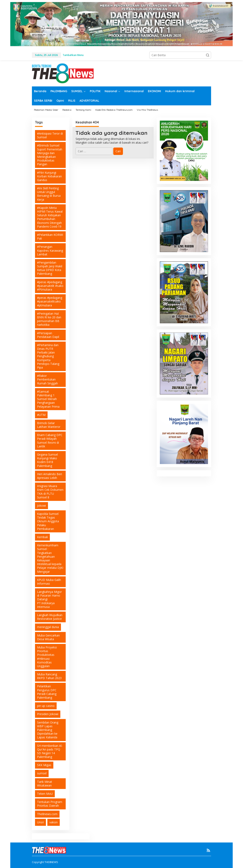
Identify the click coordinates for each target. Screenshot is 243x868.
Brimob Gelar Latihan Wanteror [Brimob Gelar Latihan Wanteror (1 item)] (49, 425)
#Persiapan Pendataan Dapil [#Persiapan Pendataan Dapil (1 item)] (48, 335)
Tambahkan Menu (73, 55)
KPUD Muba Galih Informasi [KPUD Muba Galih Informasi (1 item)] (49, 582)
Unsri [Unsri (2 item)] (40, 822)
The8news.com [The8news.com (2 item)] (47, 814)
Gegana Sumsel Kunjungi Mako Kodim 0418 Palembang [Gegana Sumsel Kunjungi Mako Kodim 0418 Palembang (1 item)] (47, 460)
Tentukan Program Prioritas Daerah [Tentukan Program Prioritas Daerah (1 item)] (50, 804)
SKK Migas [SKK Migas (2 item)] (44, 765)
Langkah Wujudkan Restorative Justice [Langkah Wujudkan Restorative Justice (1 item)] (50, 617)
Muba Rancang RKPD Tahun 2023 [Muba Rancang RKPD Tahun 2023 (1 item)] (49, 676)
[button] (208, 55)
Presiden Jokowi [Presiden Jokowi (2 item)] (48, 714)
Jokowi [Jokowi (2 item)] (41, 506)
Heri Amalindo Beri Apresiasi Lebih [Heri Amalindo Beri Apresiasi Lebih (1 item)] (50, 476)
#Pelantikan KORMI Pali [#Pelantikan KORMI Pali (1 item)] (50, 237)
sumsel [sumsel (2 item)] (42, 773)
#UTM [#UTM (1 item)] (41, 415)
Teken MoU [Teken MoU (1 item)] (45, 794)
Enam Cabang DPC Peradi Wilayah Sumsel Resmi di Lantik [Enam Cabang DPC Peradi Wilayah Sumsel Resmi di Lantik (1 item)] (50, 441)
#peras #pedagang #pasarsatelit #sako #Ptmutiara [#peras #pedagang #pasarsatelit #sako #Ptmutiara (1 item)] (50, 286)
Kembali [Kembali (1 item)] (42, 537)
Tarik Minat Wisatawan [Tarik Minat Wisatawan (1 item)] (45, 784)
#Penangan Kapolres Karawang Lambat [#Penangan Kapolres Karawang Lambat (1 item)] (50, 250)
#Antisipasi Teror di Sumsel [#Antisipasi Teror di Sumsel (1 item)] (50, 135)
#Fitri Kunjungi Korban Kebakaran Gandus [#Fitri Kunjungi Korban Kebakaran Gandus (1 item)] (49, 176)
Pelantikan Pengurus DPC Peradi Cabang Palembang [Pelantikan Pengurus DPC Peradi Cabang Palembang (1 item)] (47, 692)
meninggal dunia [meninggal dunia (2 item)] (48, 627)
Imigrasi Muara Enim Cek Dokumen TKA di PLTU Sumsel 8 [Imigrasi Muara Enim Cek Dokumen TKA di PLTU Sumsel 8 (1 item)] (50, 492)
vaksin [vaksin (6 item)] (54, 822)
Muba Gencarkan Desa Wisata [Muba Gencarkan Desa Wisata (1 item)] (48, 637)
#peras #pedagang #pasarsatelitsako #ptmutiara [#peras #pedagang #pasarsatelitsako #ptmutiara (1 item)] (50, 301)
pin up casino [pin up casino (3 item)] (46, 706)
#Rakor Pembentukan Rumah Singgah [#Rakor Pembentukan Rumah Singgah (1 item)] (47, 379)
